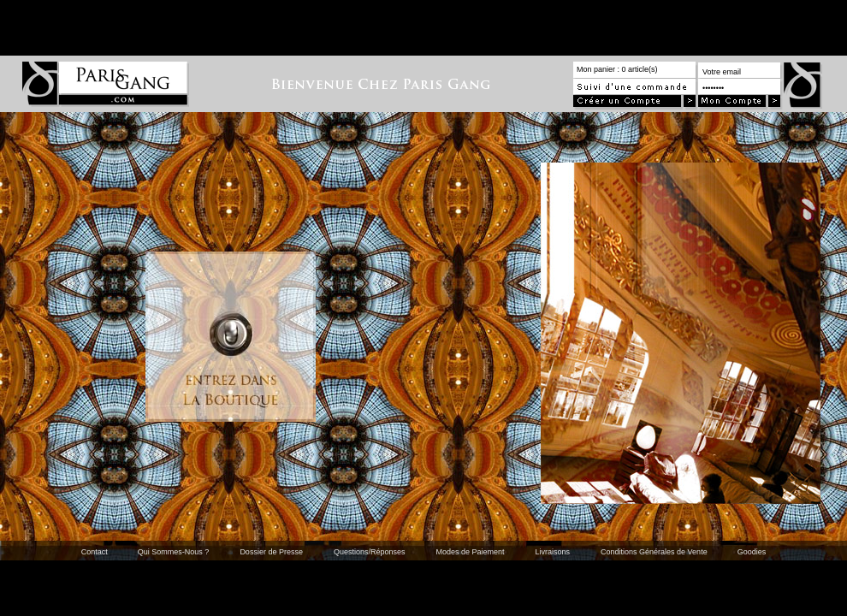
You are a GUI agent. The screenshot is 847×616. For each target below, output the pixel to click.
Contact (95, 552)
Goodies (752, 552)
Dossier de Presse (271, 552)
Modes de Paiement (470, 552)
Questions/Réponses (370, 552)
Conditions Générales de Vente (654, 552)
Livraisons (553, 552)
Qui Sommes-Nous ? (174, 552)
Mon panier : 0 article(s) (617, 69)
